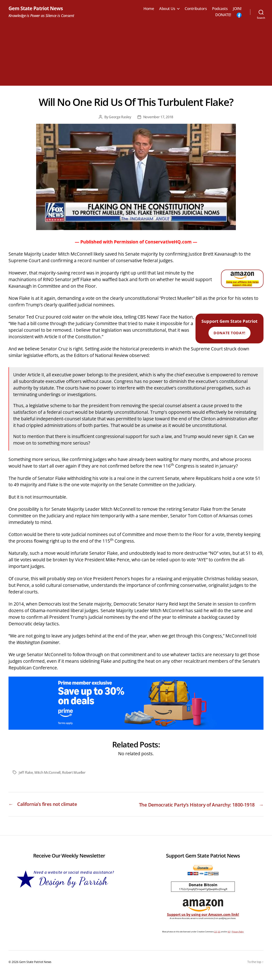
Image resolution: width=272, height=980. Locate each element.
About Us (167, 9)
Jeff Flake (26, 772)
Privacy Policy (238, 939)
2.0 (215, 939)
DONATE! (223, 15)
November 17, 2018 (158, 117)
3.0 (219, 939)
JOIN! (237, 9)
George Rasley (120, 117)
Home (149, 9)
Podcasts (220, 9)
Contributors (196, 9)
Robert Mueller (74, 772)
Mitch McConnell (47, 772)
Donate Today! (229, 333)
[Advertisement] (136, 56)
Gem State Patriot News (36, 9)
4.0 (229, 939)
